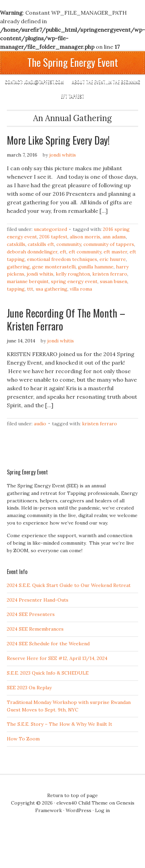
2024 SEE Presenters (31, 614)
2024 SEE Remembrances (35, 629)
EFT (63, 252)
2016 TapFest (53, 237)
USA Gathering (51, 289)
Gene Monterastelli (54, 267)
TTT (30, 289)
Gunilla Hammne (96, 267)
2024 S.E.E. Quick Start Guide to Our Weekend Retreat (69, 585)
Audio (40, 424)
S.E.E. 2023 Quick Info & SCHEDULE (48, 673)
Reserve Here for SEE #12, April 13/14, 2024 (57, 658)
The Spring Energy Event (73, 62)
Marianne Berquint (28, 281)
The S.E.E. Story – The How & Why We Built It (60, 724)
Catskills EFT (41, 244)
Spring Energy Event (74, 281)
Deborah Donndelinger (32, 252)
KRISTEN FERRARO (110, 274)
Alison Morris (85, 237)
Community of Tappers (109, 244)
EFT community (85, 252)
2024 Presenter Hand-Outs (38, 600)
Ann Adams (114, 237)
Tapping (16, 289)
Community (69, 244)
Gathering (18, 267)
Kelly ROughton (73, 274)
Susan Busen (114, 281)
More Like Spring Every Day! (58, 140)
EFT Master (115, 252)
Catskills (16, 244)
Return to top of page (72, 795)
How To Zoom (23, 739)
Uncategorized (50, 229)
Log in (102, 810)
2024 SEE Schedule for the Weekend (48, 644)
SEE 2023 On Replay (29, 688)
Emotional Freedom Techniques (62, 259)
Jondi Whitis (63, 155)
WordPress (78, 810)
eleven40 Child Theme (82, 803)
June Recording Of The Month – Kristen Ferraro (66, 319)
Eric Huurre (113, 259)
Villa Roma (81, 289)
